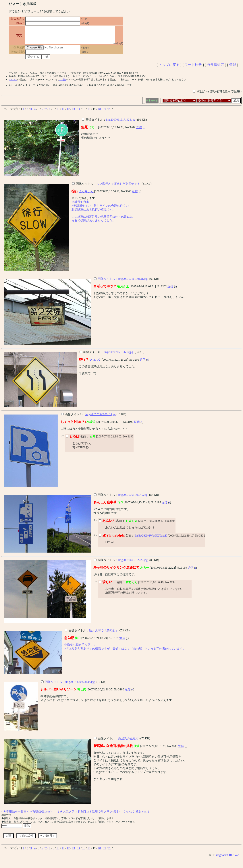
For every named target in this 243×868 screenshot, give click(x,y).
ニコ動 (62, 83)
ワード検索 (193, 68)
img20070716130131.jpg (133, 282)
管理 (233, 68)
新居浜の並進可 (129, 742)
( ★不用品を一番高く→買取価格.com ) (27, 815)
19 (105, 112)
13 (73, 112)
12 (68, 112)
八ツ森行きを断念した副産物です (119, 187)
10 (58, 112)
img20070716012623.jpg (119, 355)
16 (89, 112)
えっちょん (86, 195)
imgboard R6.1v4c (228, 858)
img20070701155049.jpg (133, 498)
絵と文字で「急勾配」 (104, 634)
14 (79, 112)
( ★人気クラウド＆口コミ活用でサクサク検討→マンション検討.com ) (103, 815)
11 (63, 112)
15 (84, 112)
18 (99, 112)
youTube (13, 83)
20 (110, 112)
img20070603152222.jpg (133, 563)
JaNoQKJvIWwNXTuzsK (151, 539)
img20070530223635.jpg (80, 685)
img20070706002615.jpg (100, 418)
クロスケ (96, 363)
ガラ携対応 (215, 68)
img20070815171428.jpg (121, 123)
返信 (139, 130)
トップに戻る (169, 68)
